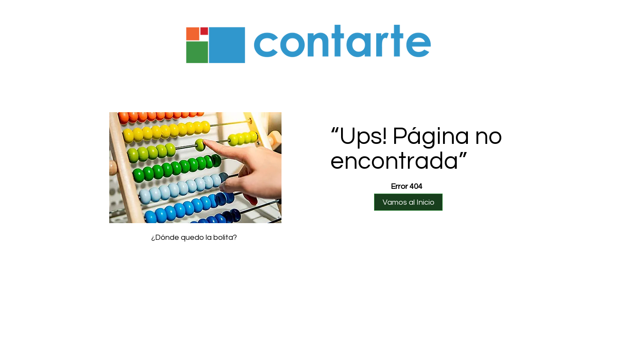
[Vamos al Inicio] (408, 202)
